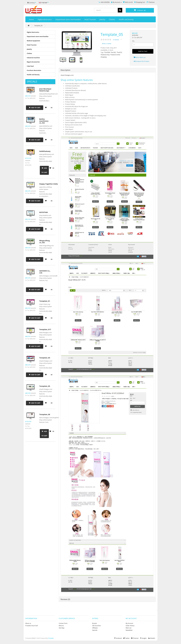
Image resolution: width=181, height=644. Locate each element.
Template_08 (45, 414)
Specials (95, 630)
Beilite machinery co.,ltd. (44, 121)
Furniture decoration (34, 70)
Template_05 (38, 26)
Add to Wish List (140, 57)
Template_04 (45, 358)
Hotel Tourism (90, 19)
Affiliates (95, 628)
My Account (129, 623)
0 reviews (116, 40)
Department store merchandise (68, 19)
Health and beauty (126, 19)
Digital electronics (45, 19)
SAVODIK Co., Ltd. (45, 272)
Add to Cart (143, 51)
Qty (133, 41)
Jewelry (102, 19)
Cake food (30, 66)
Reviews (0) (65, 599)
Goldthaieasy (45, 151)
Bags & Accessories (33, 62)
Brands (95, 623)
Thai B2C (113, 52)
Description (65, 70)
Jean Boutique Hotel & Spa (45, 90)
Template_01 (45, 301)
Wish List (129, 628)
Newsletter (129, 630)
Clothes (112, 19)
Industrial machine (33, 58)
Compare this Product (141, 61)
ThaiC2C (119, 52)
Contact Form (63, 623)
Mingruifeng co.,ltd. (44, 241)
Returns (61, 626)
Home (31, 19)
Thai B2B (107, 52)
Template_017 (45, 329)
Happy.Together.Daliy (48, 184)
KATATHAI (44, 212)
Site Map (62, 628)
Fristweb (51, 638)
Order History (130, 626)
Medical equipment (34, 41)
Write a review (107, 44)
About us (28, 623)
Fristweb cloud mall (32, 626)
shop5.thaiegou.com (67, 75)
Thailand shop (105, 55)
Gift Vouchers (97, 626)
